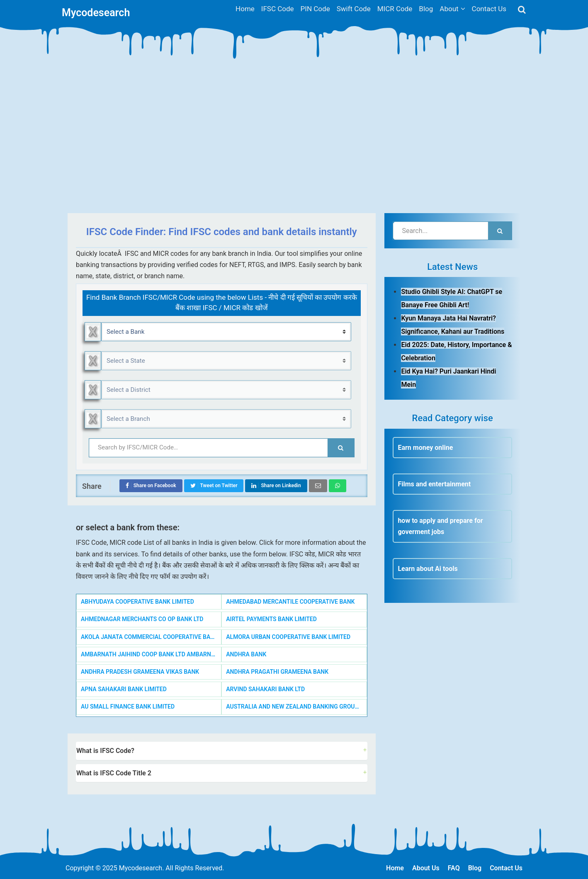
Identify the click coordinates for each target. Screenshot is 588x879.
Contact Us (506, 868)
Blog (475, 868)
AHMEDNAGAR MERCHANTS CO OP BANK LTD (142, 619)
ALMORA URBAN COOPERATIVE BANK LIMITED (288, 637)
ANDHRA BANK (246, 654)
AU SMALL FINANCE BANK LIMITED (128, 707)
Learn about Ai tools (428, 569)
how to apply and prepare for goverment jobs (440, 526)
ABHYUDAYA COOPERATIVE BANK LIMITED (137, 602)
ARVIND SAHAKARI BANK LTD (265, 689)
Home (395, 868)
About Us (426, 868)
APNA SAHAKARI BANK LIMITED (124, 689)
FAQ (454, 868)
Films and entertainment (434, 484)
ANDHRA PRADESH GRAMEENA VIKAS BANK (140, 672)
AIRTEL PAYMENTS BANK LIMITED (271, 619)
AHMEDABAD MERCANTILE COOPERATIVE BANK (290, 602)
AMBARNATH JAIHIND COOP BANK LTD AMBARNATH (151, 654)
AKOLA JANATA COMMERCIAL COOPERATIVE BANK (149, 637)
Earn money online (425, 448)
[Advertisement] (294, 143)
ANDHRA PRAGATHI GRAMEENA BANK (277, 672)
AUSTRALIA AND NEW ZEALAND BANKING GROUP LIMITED (296, 707)
